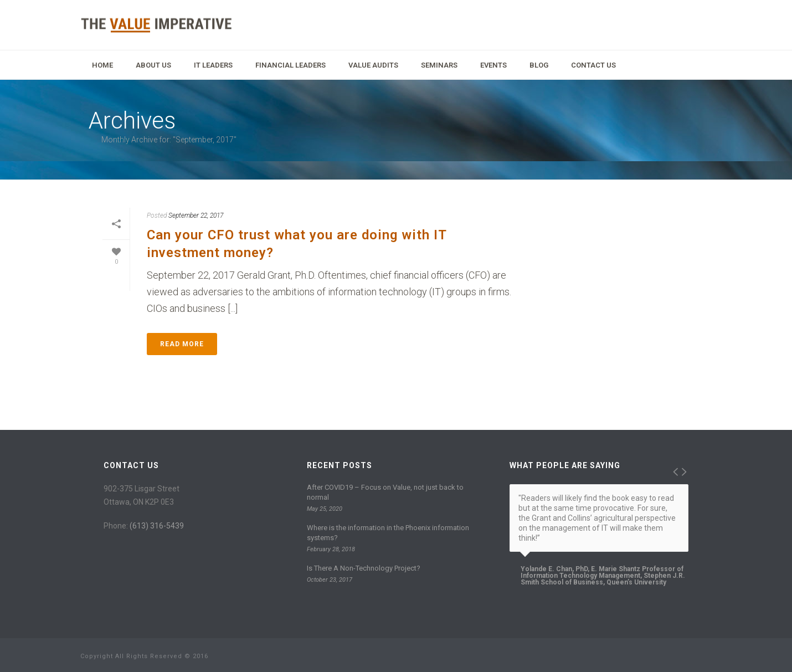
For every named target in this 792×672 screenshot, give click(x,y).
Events (493, 65)
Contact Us (593, 65)
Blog (539, 65)
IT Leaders (213, 65)
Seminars (439, 65)
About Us (153, 65)
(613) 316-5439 (157, 526)
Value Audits (373, 65)
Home (102, 65)
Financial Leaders (290, 65)
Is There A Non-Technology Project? (364, 568)
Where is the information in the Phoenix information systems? (388, 533)
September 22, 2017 (196, 216)
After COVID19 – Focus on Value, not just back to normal (385, 492)
